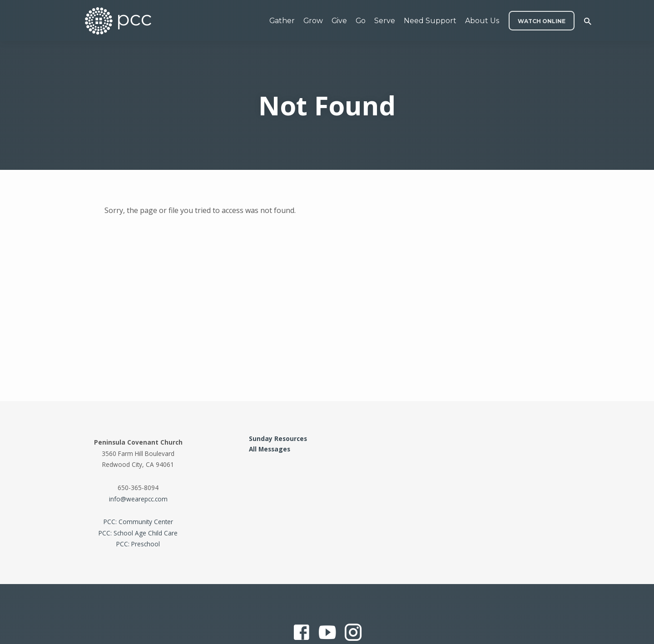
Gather (282, 21)
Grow (313, 21)
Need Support (430, 21)
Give (339, 21)
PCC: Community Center (138, 522)
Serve (385, 21)
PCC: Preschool (138, 544)
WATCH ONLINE (542, 21)
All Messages (270, 449)
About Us (482, 21)
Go (361, 21)
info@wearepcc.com (138, 499)
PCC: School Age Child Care (138, 533)
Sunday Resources (278, 438)
